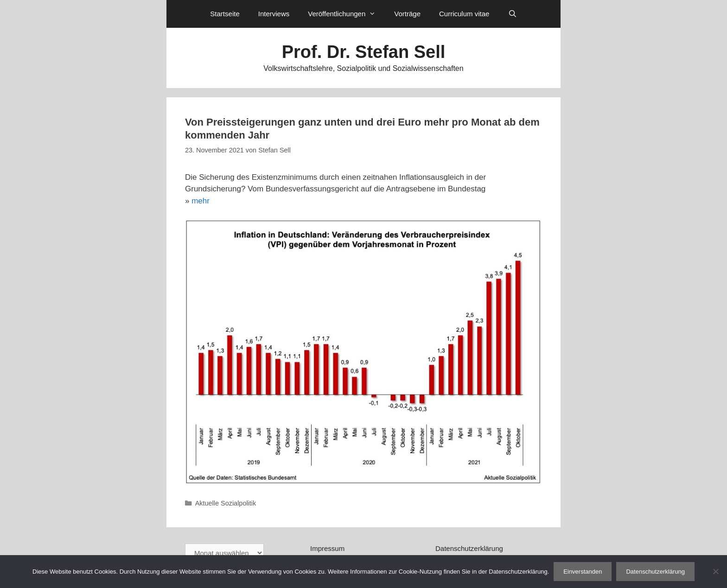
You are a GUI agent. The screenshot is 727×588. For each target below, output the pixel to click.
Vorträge (407, 14)
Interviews (274, 14)
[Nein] (715, 571)
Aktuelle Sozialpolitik (226, 503)
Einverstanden (583, 572)
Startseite (225, 14)
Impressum (327, 548)
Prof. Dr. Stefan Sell (364, 52)
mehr (201, 201)
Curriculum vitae (464, 14)
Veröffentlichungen (346, 14)
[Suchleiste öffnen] (512, 14)
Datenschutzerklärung (469, 548)
